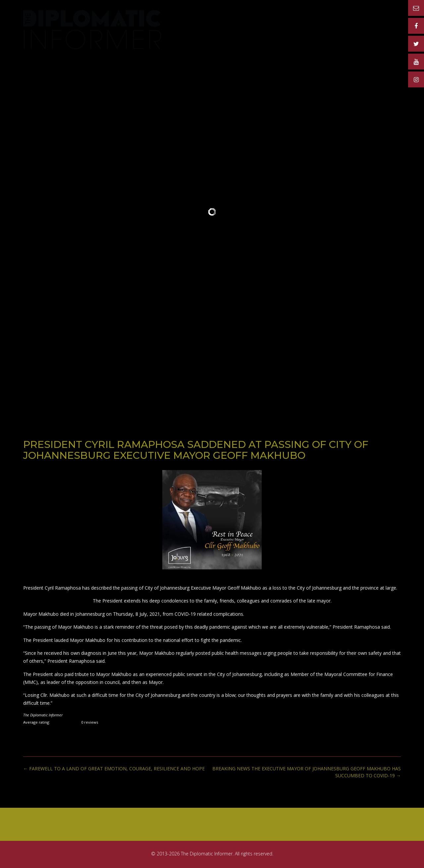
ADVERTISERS (307, 21)
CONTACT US (383, 21)
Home (195, 21)
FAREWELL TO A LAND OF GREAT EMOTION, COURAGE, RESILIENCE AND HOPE (114, 769)
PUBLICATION (228, 21)
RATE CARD (267, 21)
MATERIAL (346, 21)
